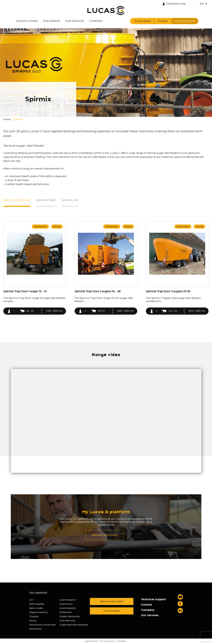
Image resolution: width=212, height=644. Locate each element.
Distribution (66, 612)
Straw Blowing (67, 621)
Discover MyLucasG (105, 535)
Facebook (180, 604)
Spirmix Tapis (46, 200)
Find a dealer (143, 21)
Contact (163, 21)
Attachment (66, 604)
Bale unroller (36, 608)
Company (96, 21)
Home (7, 120)
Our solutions (27, 21)
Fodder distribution (70, 617)
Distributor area (176, 4)
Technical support (154, 599)
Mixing (33, 621)
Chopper (34, 617)
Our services (75, 21)
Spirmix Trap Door (17, 200)
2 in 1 (32, 600)
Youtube (180, 597)
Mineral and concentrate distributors (42, 627)
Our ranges (51, 21)
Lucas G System (185, 21)
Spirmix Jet (70, 200)
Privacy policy (107, 641)
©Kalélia (122, 641)
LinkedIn (180, 611)
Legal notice (91, 641)
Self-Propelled (37, 604)
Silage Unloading (38, 612)
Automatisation (68, 600)
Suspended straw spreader (74, 625)
